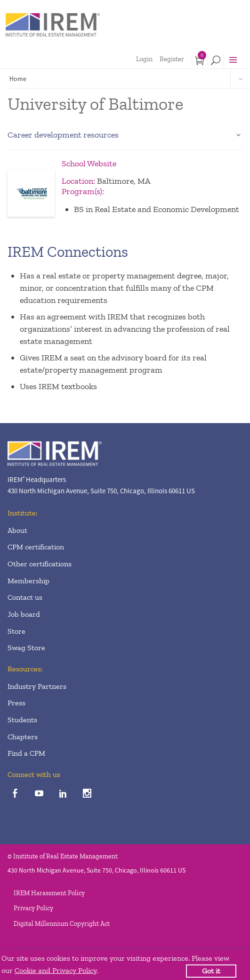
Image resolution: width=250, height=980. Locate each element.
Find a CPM (26, 753)
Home (18, 79)
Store (16, 631)
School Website (89, 163)
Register (172, 59)
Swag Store (26, 648)
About (17, 530)
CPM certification (36, 547)
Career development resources (63, 135)
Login (144, 59)
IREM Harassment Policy (49, 893)
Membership (28, 581)
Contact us (25, 597)
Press (16, 703)
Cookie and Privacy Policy (56, 970)
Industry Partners (37, 686)
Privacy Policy (33, 908)
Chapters (23, 737)
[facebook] (15, 794)
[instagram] (87, 794)
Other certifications (40, 564)
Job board (24, 614)
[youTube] (39, 794)
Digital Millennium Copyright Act (62, 924)
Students (22, 720)
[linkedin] (63, 794)
